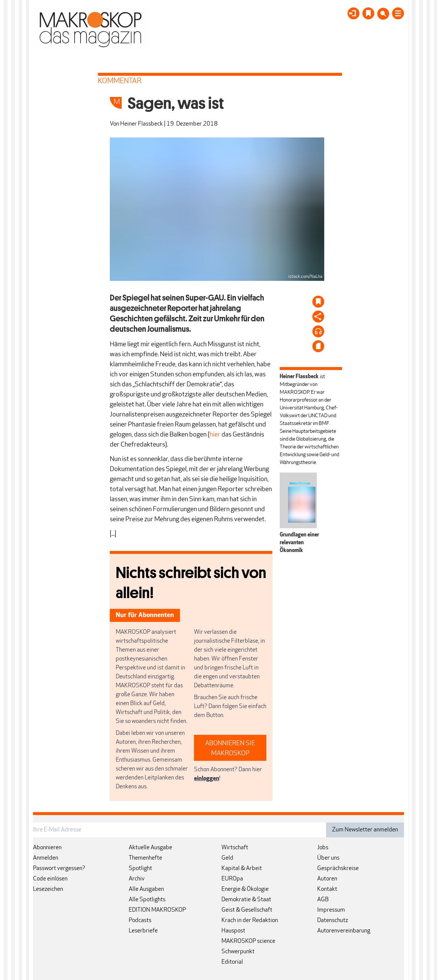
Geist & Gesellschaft (247, 910)
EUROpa (232, 879)
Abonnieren (47, 848)
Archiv (137, 879)
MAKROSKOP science (248, 941)
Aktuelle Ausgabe (150, 848)
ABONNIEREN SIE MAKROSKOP (230, 749)
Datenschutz (333, 921)
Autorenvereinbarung (344, 931)
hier (215, 435)
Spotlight (140, 869)
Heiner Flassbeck (142, 124)
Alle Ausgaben (146, 889)
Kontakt (327, 889)
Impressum (331, 910)
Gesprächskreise (338, 869)
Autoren (327, 879)
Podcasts (140, 921)
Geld (227, 858)
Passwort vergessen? (59, 869)
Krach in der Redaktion (250, 921)
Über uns (328, 858)
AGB (323, 900)
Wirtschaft (235, 848)
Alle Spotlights (147, 900)
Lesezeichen (48, 889)
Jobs (323, 848)
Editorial (232, 962)
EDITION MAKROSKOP (157, 910)
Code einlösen (50, 879)
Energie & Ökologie (245, 889)
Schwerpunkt (238, 952)
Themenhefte (145, 858)
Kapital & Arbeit (242, 869)
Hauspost (233, 931)
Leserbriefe (143, 931)
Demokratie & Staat (246, 900)
